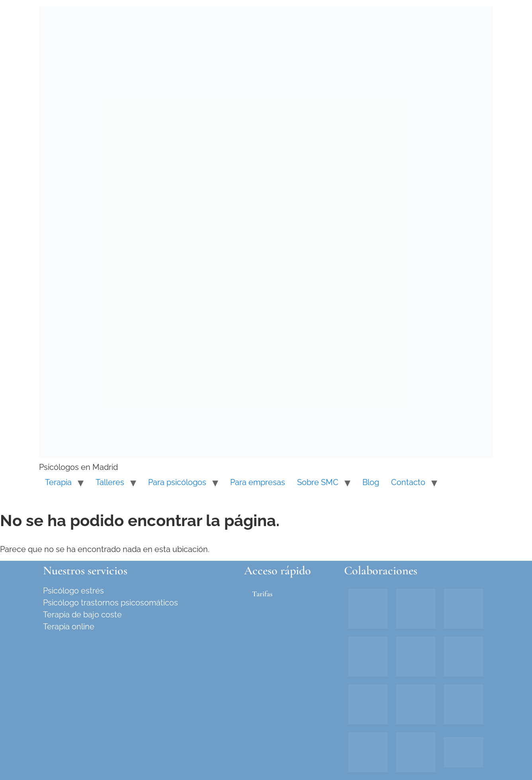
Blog (371, 482)
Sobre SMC (318, 482)
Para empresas (258, 482)
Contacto (408, 482)
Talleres (110, 482)
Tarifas (262, 594)
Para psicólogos (177, 482)
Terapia (58, 482)
